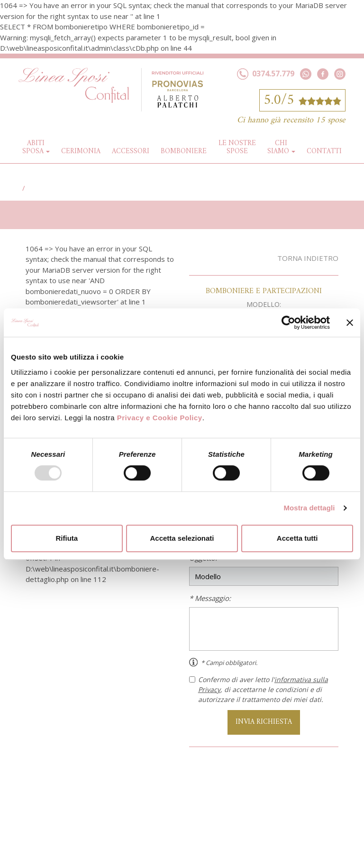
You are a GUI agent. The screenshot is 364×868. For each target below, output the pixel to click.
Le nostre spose (237, 148)
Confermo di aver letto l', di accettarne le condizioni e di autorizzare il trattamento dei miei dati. (259, 689)
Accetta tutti (297, 538)
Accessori (131, 152)
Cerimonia (81, 152)
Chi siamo (278, 148)
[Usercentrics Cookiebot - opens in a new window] (288, 323)
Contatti (324, 152)
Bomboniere (184, 152)
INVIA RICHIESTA (264, 722)
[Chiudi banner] (350, 323)
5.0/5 (302, 100)
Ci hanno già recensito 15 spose (291, 120)
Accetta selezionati (182, 538)
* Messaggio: (210, 598)
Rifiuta (67, 538)
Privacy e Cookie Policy (160, 418)
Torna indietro (308, 258)
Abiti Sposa (33, 148)
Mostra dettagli (309, 508)
